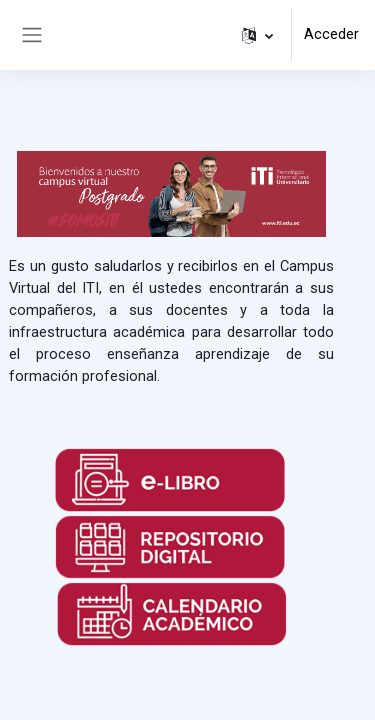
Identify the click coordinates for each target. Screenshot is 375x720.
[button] (257, 35)
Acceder (331, 34)
